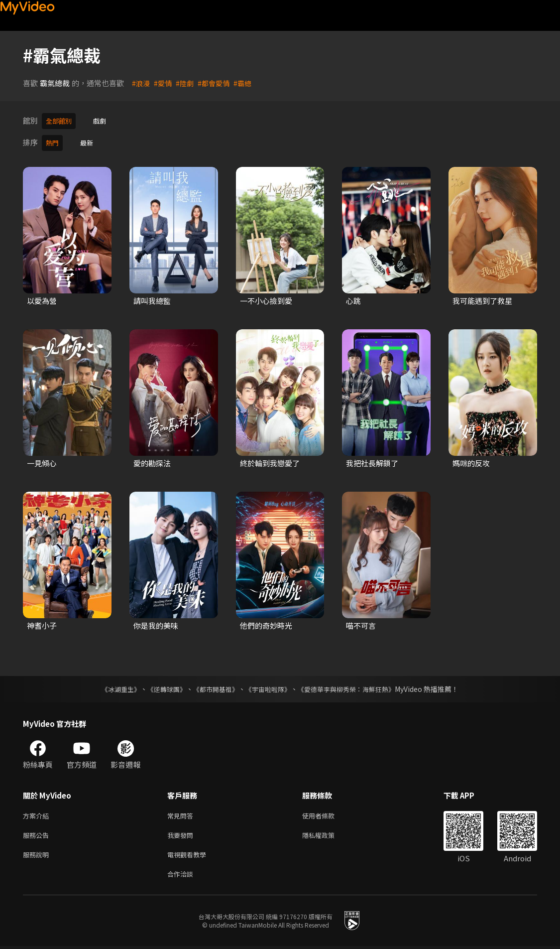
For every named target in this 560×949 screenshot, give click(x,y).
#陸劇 (187, 83)
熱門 (53, 141)
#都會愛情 (218, 83)
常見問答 (182, 813)
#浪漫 (141, 83)
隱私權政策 (327, 834)
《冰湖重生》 (112, 686)
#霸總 (248, 83)
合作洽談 (182, 876)
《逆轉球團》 (161, 686)
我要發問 (182, 834)
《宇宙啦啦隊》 (269, 686)
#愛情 (164, 83)
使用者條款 (327, 813)
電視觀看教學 (190, 855)
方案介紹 (38, 813)
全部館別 (61, 120)
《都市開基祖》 (214, 686)
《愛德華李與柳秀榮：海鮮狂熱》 (353, 686)
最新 (90, 141)
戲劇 (105, 120)
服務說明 (38, 855)
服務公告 (38, 834)
